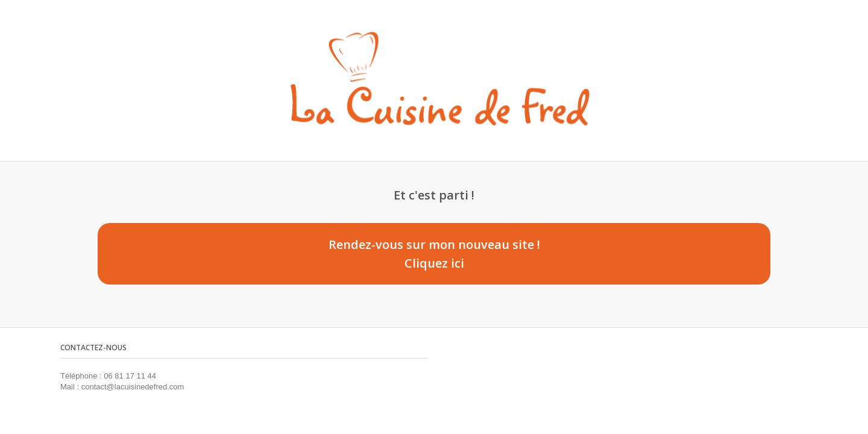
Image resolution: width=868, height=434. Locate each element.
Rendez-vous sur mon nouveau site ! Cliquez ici (434, 254)
